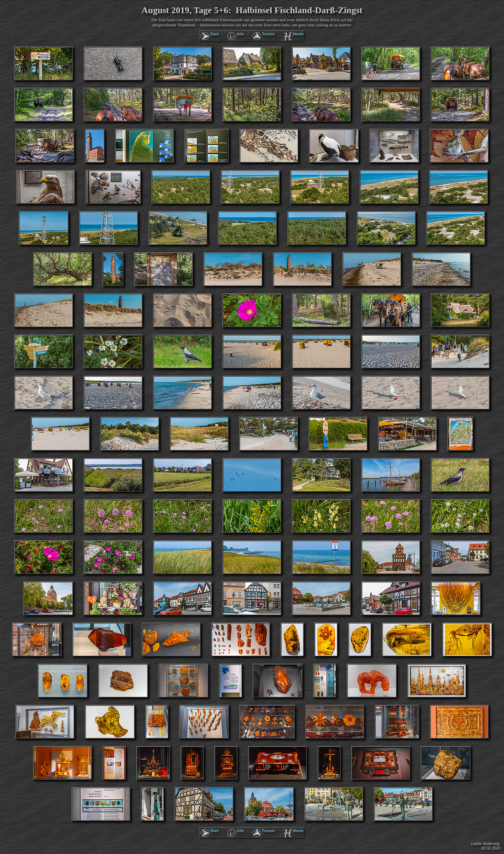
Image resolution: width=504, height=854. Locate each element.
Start (215, 34)
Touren (268, 34)
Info (240, 34)
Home (298, 34)
